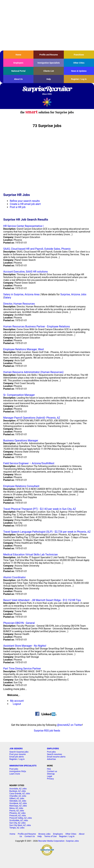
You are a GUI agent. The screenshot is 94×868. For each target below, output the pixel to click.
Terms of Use (50, 836)
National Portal (18, 71)
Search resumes (55, 754)
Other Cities (79, 63)
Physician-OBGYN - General (19, 623)
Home (18, 55)
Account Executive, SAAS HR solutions (26, 272)
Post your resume (18, 754)
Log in (22, 759)
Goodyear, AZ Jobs (18, 803)
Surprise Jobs (72, 841)
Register (13, 759)
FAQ (49, 769)
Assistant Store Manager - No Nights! (25, 646)
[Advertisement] (47, 25)
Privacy (50, 779)
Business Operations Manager (21, 441)
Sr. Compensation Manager (19, 395)
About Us (18, 79)
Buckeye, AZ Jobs (18, 791)
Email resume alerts (56, 757)
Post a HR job (18, 207)
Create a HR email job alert (25, 204)
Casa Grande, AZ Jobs (20, 793)
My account (17, 701)
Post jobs (51, 752)
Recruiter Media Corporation (51, 841)
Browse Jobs (44, 834)
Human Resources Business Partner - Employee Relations (37, 326)
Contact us (52, 771)
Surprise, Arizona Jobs (73, 294)
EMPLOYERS (53, 749)
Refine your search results (25, 201)
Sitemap (51, 774)
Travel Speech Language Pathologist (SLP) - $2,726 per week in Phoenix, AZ (47, 532)
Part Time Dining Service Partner (22, 669)
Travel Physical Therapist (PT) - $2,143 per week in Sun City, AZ (40, 509)
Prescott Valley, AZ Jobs (21, 818)
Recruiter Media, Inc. (47, 102)
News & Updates (79, 71)
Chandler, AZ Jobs (18, 796)
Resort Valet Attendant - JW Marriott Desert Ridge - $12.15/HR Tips (42, 600)
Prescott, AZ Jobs (18, 815)
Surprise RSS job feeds (47, 731)
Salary (8, 298)
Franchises (79, 55)
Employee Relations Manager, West (24, 349)
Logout (17, 704)
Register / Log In (79, 79)
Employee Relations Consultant (21, 486)
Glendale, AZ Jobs (18, 801)
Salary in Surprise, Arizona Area (21, 294)
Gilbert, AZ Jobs (17, 798)
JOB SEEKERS (16, 749)
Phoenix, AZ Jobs (18, 813)
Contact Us (30, 836)
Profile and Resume (49, 55)
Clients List (49, 71)
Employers (18, 63)
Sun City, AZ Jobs (18, 823)
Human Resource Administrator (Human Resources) (33, 372)
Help (49, 79)
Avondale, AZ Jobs (18, 789)
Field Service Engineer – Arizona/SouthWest (29, 463)
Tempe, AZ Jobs (17, 828)
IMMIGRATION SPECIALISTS (23, 766)
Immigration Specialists (49, 63)
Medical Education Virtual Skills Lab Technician (31, 555)
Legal (50, 776)
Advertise (51, 759)
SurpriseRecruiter (47, 91)
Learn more (15, 774)
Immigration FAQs (18, 771)
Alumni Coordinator (15, 577)
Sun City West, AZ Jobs (20, 825)
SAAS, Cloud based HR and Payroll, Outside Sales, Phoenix (37, 249)
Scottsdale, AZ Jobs (19, 820)
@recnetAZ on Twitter (70, 725)
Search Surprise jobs (19, 752)
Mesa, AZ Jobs (16, 808)
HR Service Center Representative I (23, 226)
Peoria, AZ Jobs (17, 811)
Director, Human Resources (19, 304)
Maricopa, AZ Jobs (18, 806)
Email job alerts (17, 757)
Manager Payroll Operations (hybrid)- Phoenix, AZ (32, 418)
